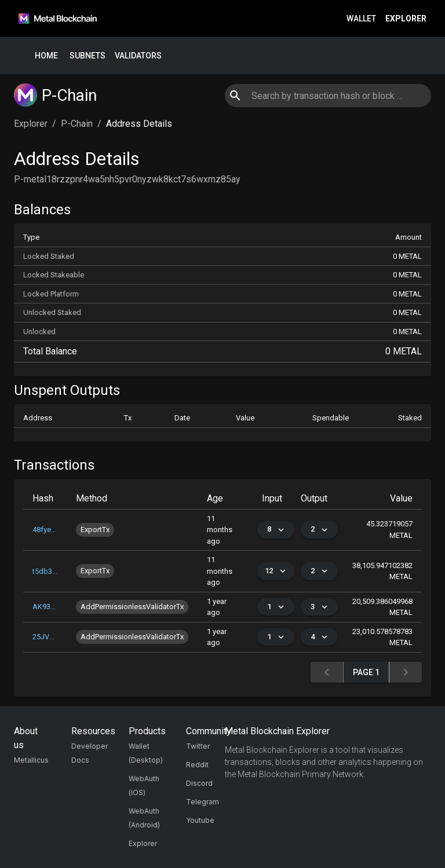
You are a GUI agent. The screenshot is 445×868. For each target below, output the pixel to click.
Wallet (361, 19)
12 (276, 571)
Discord (199, 783)
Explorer (406, 19)
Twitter (198, 746)
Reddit (197, 765)
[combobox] (328, 96)
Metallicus (31, 760)
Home (46, 56)
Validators (138, 56)
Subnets (87, 56)
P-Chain (77, 124)
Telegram (203, 802)
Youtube (200, 820)
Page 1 (366, 673)
